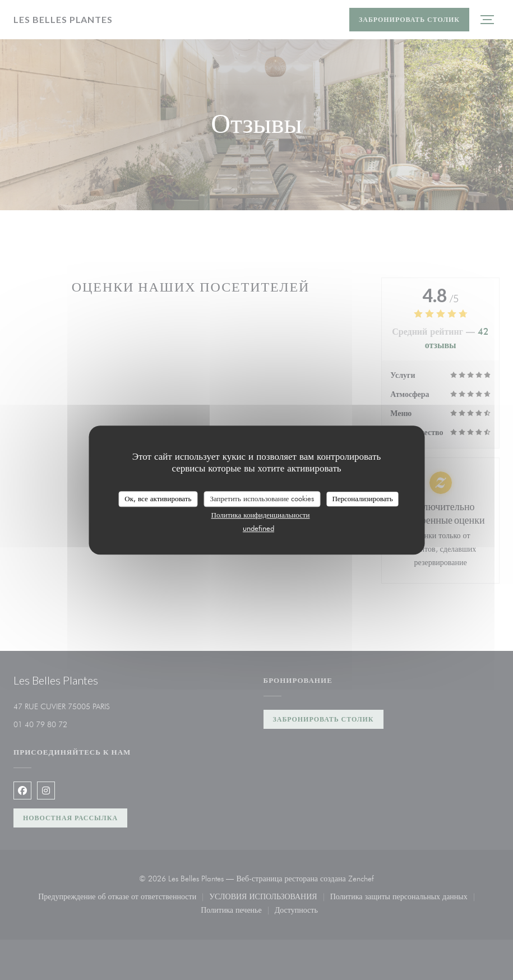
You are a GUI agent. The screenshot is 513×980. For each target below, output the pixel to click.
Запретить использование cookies (262, 498)
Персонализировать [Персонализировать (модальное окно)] (362, 498)
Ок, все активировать (158, 498)
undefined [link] (258, 528)
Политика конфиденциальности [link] (261, 515)
